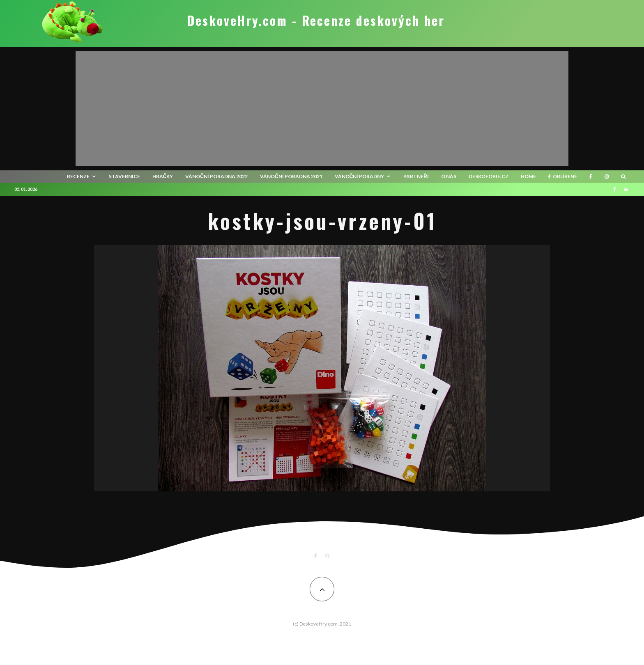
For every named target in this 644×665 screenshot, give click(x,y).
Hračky (163, 176)
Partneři (416, 176)
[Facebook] (591, 177)
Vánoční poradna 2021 (291, 176)
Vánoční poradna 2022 (216, 176)
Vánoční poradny (360, 176)
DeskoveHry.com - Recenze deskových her (316, 21)
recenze (78, 176)
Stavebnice (124, 176)
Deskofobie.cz (489, 176)
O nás (449, 176)
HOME (528, 176)
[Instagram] (607, 177)
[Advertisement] (322, 109)
